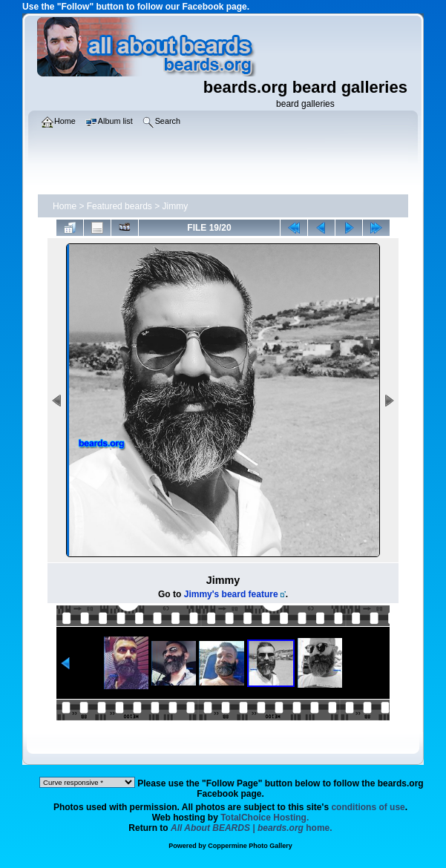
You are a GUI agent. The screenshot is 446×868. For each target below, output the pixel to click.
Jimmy (176, 206)
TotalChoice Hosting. (265, 818)
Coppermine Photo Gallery (250, 846)
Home (65, 206)
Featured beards (119, 206)
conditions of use (368, 807)
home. (252, 828)
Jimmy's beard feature (231, 594)
